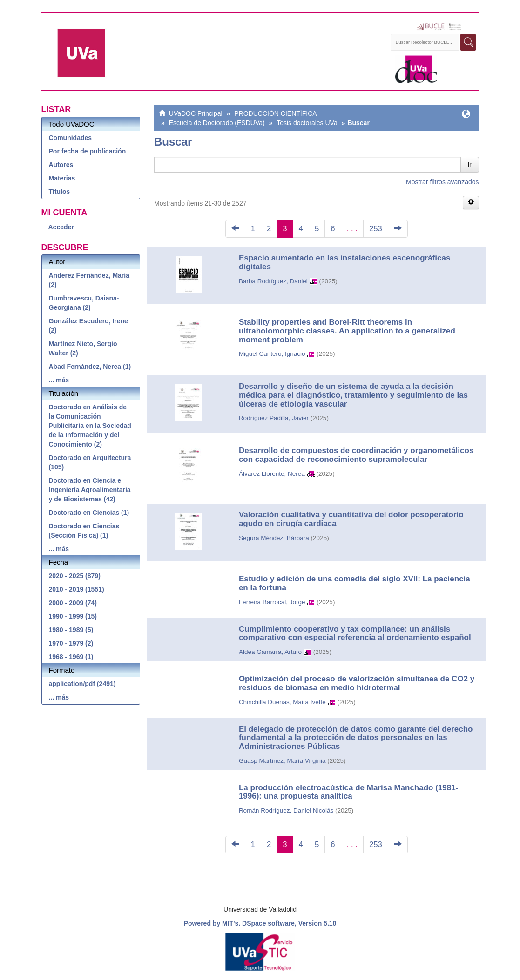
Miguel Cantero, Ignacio (272, 354)
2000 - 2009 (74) (73, 603)
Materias (62, 178)
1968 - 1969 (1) (71, 657)
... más (59, 380)
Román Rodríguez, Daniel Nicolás (286, 810)
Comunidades (71, 138)
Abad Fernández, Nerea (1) (90, 367)
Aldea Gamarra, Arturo (270, 652)
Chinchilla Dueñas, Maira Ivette (282, 702)
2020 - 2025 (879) (75, 576)
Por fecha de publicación (88, 151)
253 (376, 229)
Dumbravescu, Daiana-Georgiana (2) (84, 303)
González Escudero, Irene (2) (88, 326)
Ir (470, 164)
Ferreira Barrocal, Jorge (272, 602)
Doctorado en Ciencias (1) (89, 513)
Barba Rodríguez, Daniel (273, 281)
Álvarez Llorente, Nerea (272, 474)
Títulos (60, 192)
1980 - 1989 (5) (71, 630)
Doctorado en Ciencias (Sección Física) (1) (84, 531)
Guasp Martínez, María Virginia (282, 761)
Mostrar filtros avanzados (442, 182)
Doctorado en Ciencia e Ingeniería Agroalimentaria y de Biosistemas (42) (90, 490)
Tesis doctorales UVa (307, 123)
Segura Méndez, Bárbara (274, 538)
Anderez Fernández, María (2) (89, 280)
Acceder (61, 227)
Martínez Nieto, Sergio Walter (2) (83, 348)
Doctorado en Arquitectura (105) (90, 462)
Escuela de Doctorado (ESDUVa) (217, 123)
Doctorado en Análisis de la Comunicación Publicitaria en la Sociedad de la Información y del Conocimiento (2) (90, 426)
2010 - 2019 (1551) (77, 589)
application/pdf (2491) (82, 684)
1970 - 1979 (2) (71, 643)
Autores (61, 165)
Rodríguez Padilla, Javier (274, 418)
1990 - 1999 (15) (73, 616)
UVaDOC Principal (196, 113)
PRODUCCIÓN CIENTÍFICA (275, 113)
